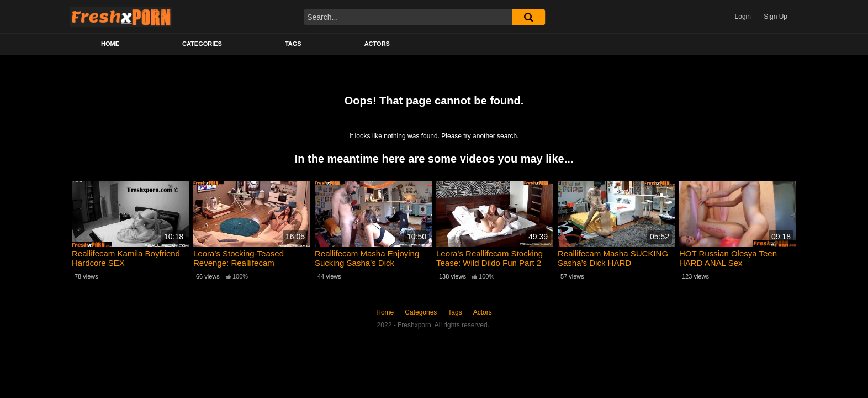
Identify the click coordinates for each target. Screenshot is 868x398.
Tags (293, 44)
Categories (202, 44)
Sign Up (776, 17)
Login (743, 17)
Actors (377, 44)
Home (110, 44)
